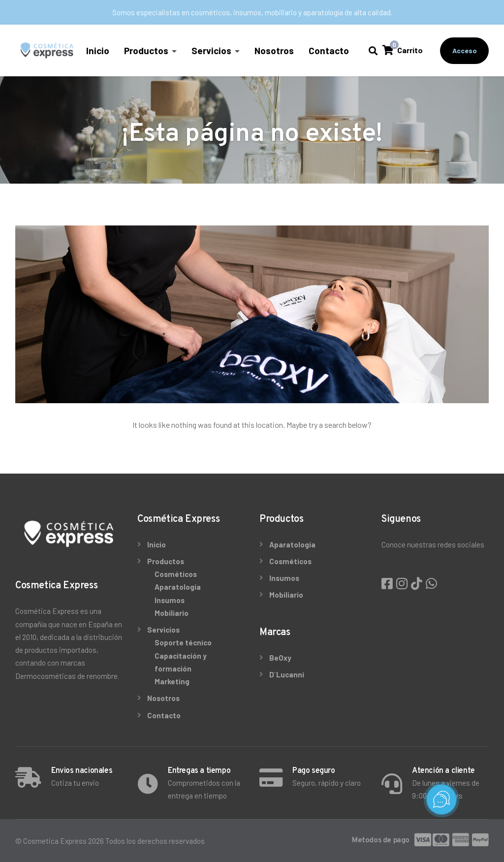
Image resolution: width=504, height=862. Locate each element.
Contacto (329, 50)
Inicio (98, 50)
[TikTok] (418, 583)
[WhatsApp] (431, 583)
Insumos (170, 600)
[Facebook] (388, 583)
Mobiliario (172, 613)
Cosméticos (176, 574)
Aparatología (178, 587)
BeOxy (280, 658)
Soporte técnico (183, 642)
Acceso (465, 50)
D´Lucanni (287, 674)
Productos (147, 50)
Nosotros (275, 50)
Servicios (212, 50)
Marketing (172, 681)
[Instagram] (403, 583)
